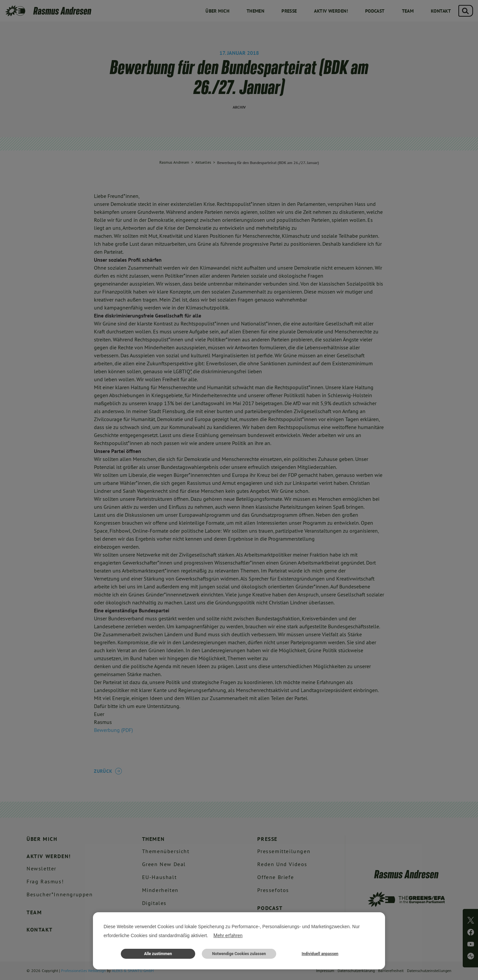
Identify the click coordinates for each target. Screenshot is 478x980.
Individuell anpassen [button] (320, 954)
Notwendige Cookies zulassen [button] (239, 954)
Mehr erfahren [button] (228, 935)
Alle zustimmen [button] (158, 954)
